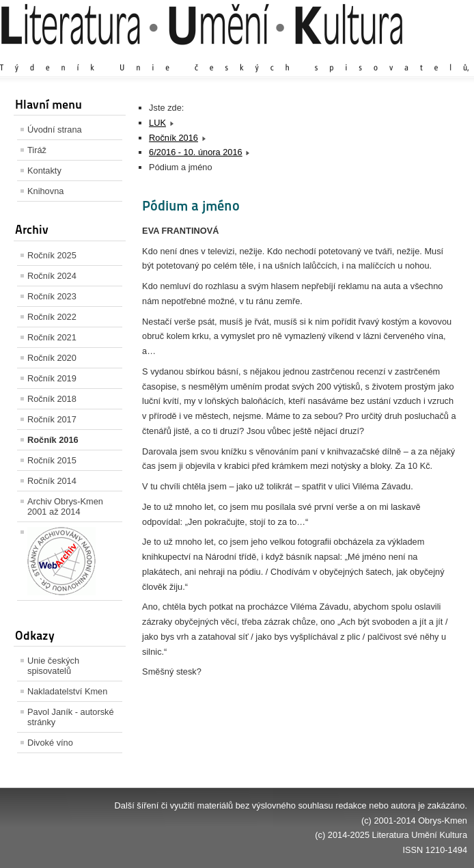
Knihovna (45, 191)
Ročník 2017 (52, 419)
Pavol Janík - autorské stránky (71, 717)
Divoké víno (50, 743)
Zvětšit (348, 54)
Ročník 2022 (52, 317)
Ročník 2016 (53, 440)
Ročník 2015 (52, 460)
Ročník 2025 (52, 255)
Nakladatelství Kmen (67, 691)
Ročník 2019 (52, 378)
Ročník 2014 (52, 481)
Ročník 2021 (52, 337)
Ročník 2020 (52, 358)
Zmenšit (426, 54)
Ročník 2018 (52, 399)
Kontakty (44, 171)
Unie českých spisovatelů (53, 666)
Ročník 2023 (52, 296)
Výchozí (386, 54)
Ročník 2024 (52, 276)
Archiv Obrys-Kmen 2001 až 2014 (65, 506)
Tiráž (37, 150)
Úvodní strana (55, 130)
